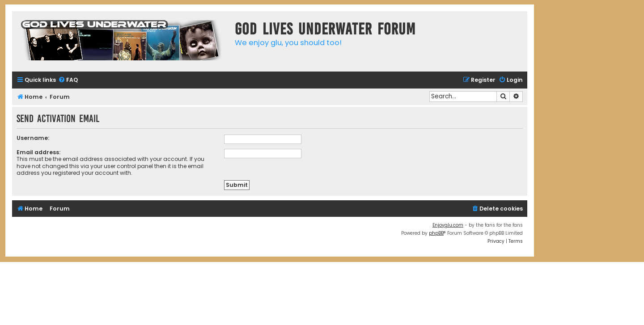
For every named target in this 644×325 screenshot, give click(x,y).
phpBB (436, 233)
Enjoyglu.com (448, 225)
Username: (33, 138)
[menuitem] (68, 80)
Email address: (38, 152)
